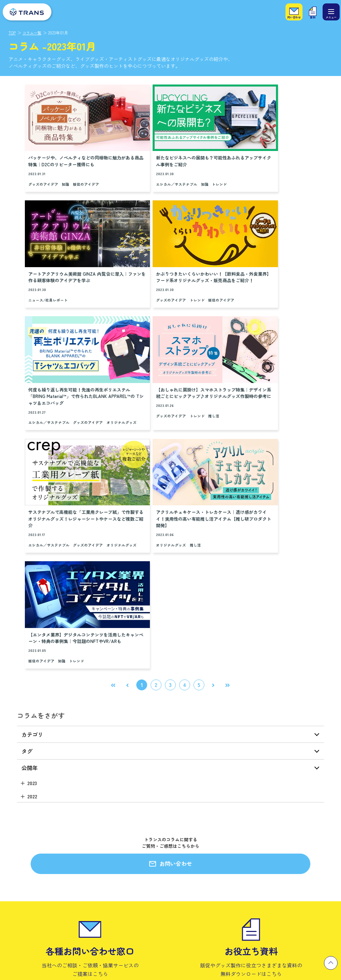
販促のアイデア (86, 174)
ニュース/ (240, 174)
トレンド (187, 167)
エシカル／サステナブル (145, 167)
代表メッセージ (198, 841)
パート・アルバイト (285, 853)
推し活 (278, 276)
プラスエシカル (24, 878)
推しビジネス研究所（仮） (35, 866)
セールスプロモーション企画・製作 (44, 841)
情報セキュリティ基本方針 (210, 878)
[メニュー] (331, 12)
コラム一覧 (33, 33)
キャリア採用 (278, 841)
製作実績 (103, 815)
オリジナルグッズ (139, 282)
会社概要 (192, 829)
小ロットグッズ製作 (28, 853)
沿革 (187, 853)
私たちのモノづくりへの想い (130, 843)
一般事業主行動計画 (203, 902)
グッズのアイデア (43, 174)
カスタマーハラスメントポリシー (216, 890)
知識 (65, 174)
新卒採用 (274, 829)
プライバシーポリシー (205, 866)
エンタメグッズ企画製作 (33, 829)
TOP (12, 33)
